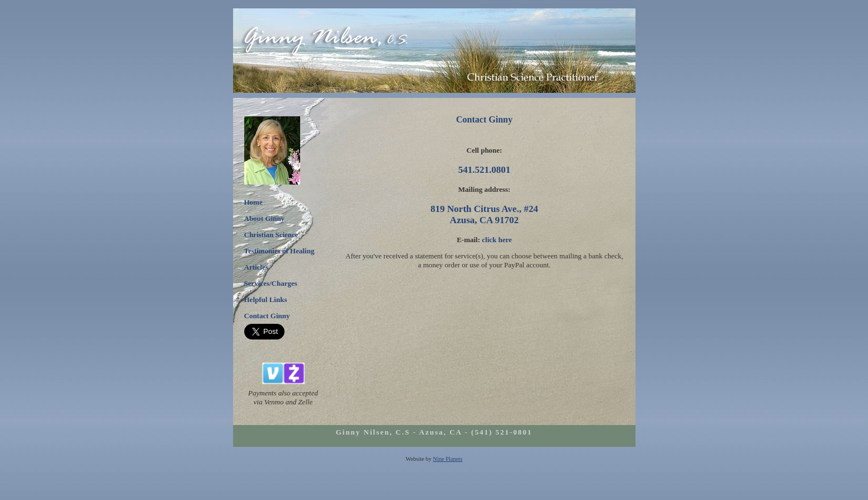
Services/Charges (271, 283)
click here (497, 240)
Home (253, 202)
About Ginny (265, 218)
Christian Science (271, 235)
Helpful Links (266, 299)
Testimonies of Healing (279, 251)
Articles (256, 267)
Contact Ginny (267, 316)
